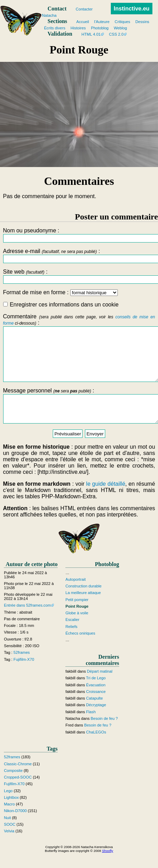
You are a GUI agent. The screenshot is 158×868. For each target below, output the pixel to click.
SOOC (10, 840)
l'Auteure (102, 22)
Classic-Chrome (18, 780)
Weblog (121, 28)
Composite (13, 786)
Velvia (9, 847)
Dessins (142, 22)
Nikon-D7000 (15, 827)
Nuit (7, 833)
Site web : (79, 276)
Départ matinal (100, 687)
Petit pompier (77, 615)
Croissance (96, 707)
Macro (9, 820)
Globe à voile (77, 629)
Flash (91, 728)
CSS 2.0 (116, 34)
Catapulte (94, 714)
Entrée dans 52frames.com (27, 621)
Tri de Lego (96, 694)
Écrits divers (55, 28)
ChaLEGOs (96, 748)
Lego (8, 806)
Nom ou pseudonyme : (79, 235)
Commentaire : (79, 353)
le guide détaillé (106, 500)
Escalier (72, 636)
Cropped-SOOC (18, 793)
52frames (22, 668)
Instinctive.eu (131, 9)
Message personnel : (79, 419)
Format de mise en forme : (60, 292)
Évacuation (96, 701)
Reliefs (71, 642)
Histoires (78, 28)
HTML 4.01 (91, 34)
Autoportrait (76, 595)
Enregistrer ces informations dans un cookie (61, 305)
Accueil (82, 22)
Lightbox (11, 813)
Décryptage (96, 721)
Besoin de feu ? (104, 734)
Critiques (122, 22)
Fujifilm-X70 (24, 675)
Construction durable (83, 602)
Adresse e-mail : (79, 256)
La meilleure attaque (83, 609)
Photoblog (100, 28)
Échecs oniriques (80, 649)
